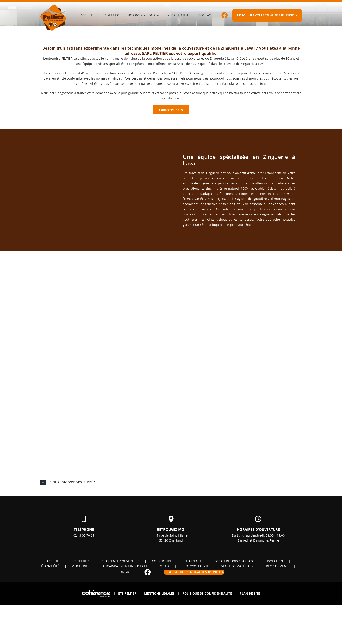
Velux (165, 566)
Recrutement (277, 566)
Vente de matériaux (237, 566)
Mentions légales (159, 593)
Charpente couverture (120, 561)
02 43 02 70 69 (84, 535)
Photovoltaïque (195, 566)
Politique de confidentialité (207, 593)
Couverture (162, 561)
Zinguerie (80, 566)
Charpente (193, 561)
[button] (171, 482)
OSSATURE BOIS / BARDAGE (234, 561)
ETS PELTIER (80, 561)
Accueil (53, 561)
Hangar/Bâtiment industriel (124, 566)
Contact (125, 572)
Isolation (275, 561)
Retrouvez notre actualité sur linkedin (194, 572)
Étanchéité (50, 566)
